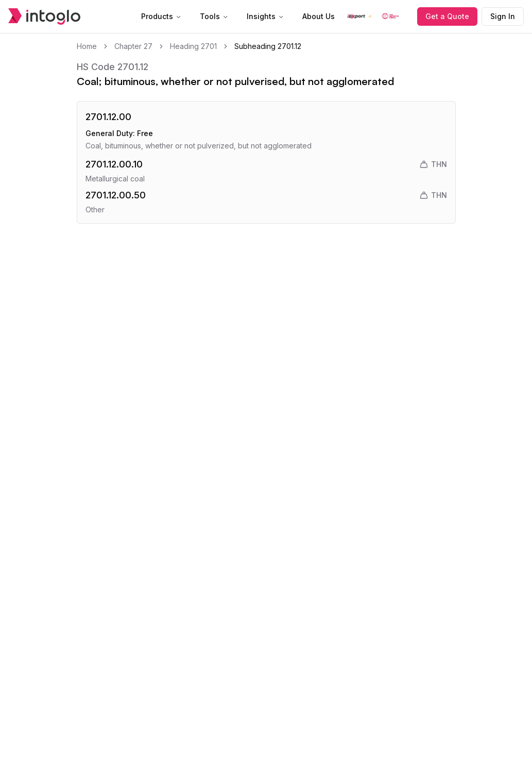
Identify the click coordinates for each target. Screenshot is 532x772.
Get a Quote (447, 16)
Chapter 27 (133, 46)
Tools (214, 16)
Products (161, 16)
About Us (319, 16)
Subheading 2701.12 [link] (268, 46)
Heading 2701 (193, 46)
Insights (265, 16)
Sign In (503, 16)
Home (87, 46)
